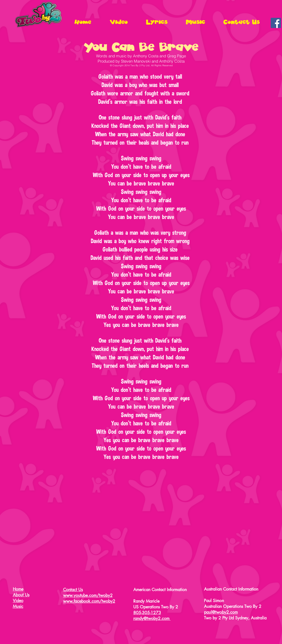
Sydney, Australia (251, 618)
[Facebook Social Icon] (276, 23)
